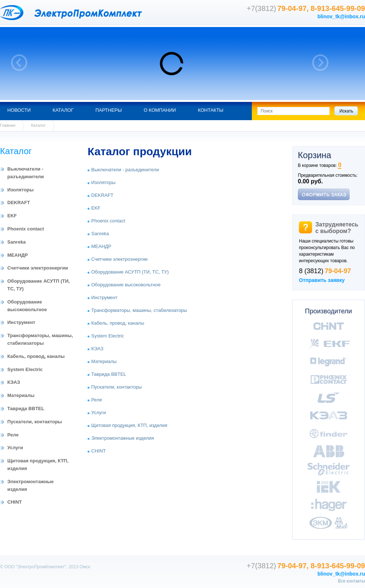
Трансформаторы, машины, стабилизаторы (139, 310)
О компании (160, 110)
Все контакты (351, 581)
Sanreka (17, 242)
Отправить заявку (322, 280)
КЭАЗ (14, 382)
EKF (12, 216)
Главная (8, 125)
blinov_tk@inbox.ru (341, 16)
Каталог (63, 110)
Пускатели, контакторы (35, 422)
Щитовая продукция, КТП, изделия (129, 425)
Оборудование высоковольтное (126, 285)
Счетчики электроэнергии (38, 268)
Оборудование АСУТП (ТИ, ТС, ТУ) (130, 272)
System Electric (25, 369)
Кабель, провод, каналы (36, 356)
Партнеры (108, 110)
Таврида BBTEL (26, 408)
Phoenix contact (26, 229)
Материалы (21, 395)
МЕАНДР (18, 255)
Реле (13, 435)
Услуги (15, 448)
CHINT (15, 502)
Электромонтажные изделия (123, 438)
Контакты (211, 110)
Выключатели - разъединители (125, 170)
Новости (19, 110)
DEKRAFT (19, 203)
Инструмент (21, 322)
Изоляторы (20, 190)
